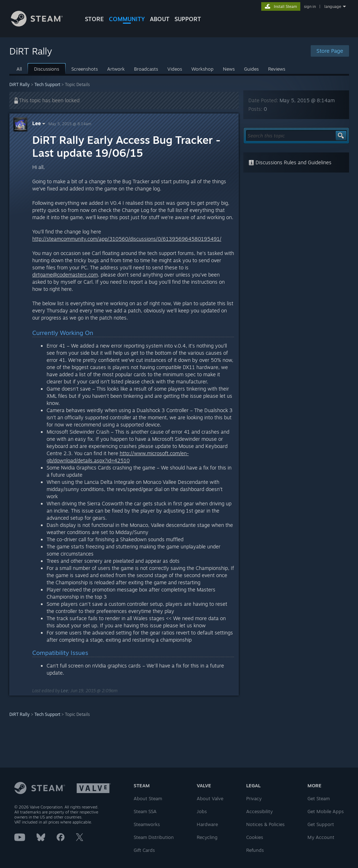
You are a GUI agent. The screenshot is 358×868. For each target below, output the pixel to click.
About (160, 19)
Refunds (255, 850)
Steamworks (147, 824)
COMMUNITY (127, 19)
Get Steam (319, 798)
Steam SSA (145, 811)
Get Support (321, 824)
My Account (321, 837)
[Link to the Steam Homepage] (42, 25)
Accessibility (259, 811)
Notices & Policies (265, 824)
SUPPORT (188, 19)
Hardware (207, 824)
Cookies (255, 837)
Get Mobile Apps (326, 811)
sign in (310, 6)
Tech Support (47, 84)
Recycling (207, 837)
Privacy (254, 798)
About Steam (148, 798)
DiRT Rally (20, 84)
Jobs (202, 811)
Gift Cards (144, 850)
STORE (94, 19)
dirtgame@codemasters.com (65, 275)
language (333, 6)
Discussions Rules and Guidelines (290, 162)
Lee (40, 123)
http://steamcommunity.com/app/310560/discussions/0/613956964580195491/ (127, 239)
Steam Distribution (154, 837)
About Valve (210, 798)
